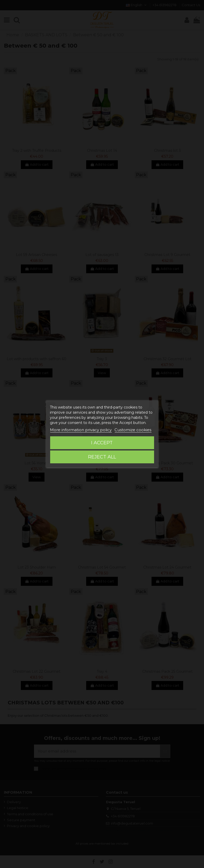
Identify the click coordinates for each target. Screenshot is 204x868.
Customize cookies (133, 430)
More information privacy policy (81, 430)
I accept (102, 443)
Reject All (102, 457)
